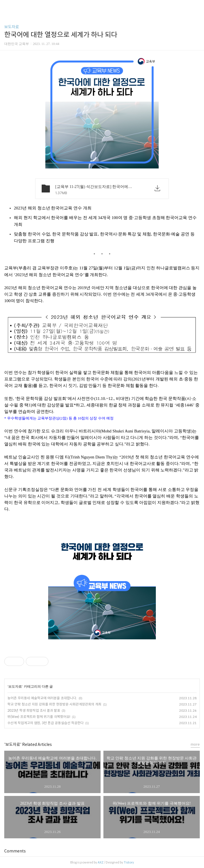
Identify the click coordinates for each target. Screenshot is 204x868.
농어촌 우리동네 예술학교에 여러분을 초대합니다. (42, 698)
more (195, 744)
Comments (15, 851)
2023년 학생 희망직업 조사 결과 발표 (34, 710)
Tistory (129, 862)
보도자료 (12, 27)
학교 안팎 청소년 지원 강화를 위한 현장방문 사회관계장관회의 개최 (54, 704)
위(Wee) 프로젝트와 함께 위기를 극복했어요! (39, 717)
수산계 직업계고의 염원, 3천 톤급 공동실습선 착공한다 (45, 723)
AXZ (101, 862)
